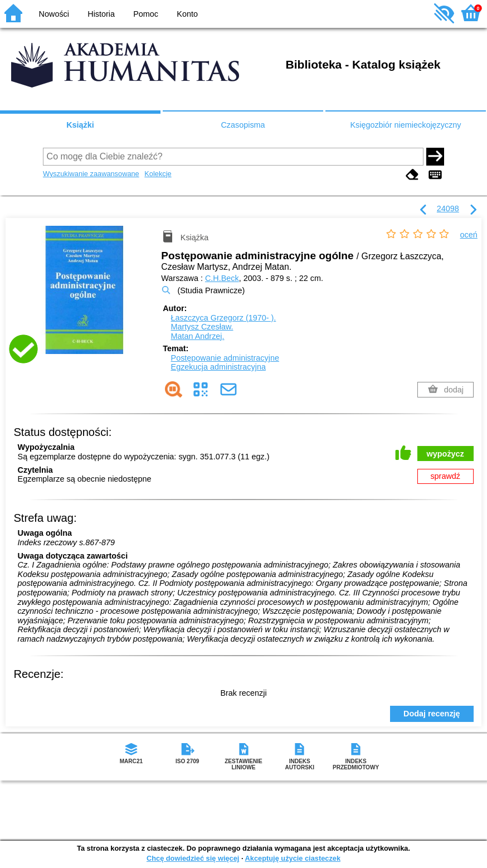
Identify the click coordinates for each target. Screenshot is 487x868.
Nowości (54, 14)
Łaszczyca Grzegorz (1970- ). (224, 318)
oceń (469, 235)
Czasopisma (243, 125)
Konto (187, 14)
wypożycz (445, 454)
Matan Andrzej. (198, 336)
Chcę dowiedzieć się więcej (193, 858)
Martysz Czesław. (202, 327)
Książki (80, 125)
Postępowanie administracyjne (225, 358)
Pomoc (146, 14)
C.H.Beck (222, 278)
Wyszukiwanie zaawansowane (91, 174)
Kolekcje (158, 174)
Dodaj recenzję (432, 714)
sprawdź (445, 476)
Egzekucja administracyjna (218, 367)
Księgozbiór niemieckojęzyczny (405, 125)
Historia (101, 14)
